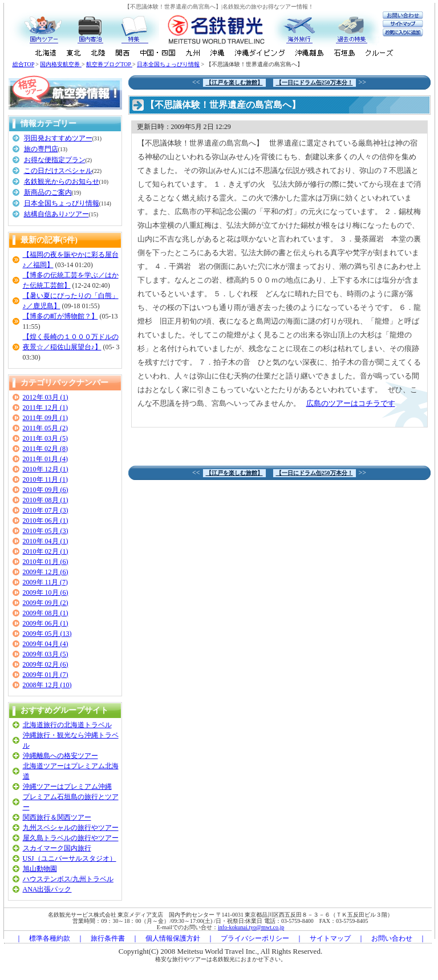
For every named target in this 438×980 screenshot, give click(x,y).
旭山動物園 (40, 869)
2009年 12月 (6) (46, 572)
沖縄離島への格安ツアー (60, 756)
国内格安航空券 (61, 64)
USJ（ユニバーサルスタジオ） (70, 858)
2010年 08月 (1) (46, 500)
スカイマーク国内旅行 (57, 848)
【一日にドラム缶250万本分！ (315, 82)
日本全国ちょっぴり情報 (168, 64)
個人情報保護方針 (173, 938)
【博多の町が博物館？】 (60, 316)
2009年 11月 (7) (46, 582)
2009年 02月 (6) (46, 664)
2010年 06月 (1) (46, 521)
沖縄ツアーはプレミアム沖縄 (67, 787)
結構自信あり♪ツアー (56, 214)
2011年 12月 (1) (46, 408)
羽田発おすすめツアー (58, 138)
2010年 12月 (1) (46, 469)
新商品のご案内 (48, 192)
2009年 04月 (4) (46, 644)
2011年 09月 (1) (46, 418)
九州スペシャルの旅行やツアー (71, 828)
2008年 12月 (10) (47, 685)
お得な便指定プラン (55, 160)
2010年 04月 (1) (46, 541)
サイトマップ (330, 938)
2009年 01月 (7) (46, 675)
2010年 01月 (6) (46, 562)
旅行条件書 (108, 938)
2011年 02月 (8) (46, 449)
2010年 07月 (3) (46, 510)
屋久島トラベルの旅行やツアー (71, 838)
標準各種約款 (50, 938)
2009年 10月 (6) (46, 592)
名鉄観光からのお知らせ (62, 182)
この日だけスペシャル (58, 171)
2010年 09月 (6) (46, 490)
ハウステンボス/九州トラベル (68, 879)
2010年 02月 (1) (46, 551)
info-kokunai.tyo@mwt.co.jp (251, 927)
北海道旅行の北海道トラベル (67, 725)
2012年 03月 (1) (46, 397)
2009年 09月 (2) (46, 603)
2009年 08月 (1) (46, 613)
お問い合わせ (392, 938)
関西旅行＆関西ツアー (57, 817)
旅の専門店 (41, 149)
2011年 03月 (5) (46, 438)
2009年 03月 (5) (46, 654)
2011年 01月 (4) (46, 459)
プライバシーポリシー (255, 938)
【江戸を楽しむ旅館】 (234, 82)
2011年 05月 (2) (46, 428)
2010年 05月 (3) (46, 531)
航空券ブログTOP (109, 64)
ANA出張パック (47, 889)
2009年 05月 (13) (47, 634)
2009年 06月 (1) (46, 623)
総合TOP (23, 64)
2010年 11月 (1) (46, 479)
